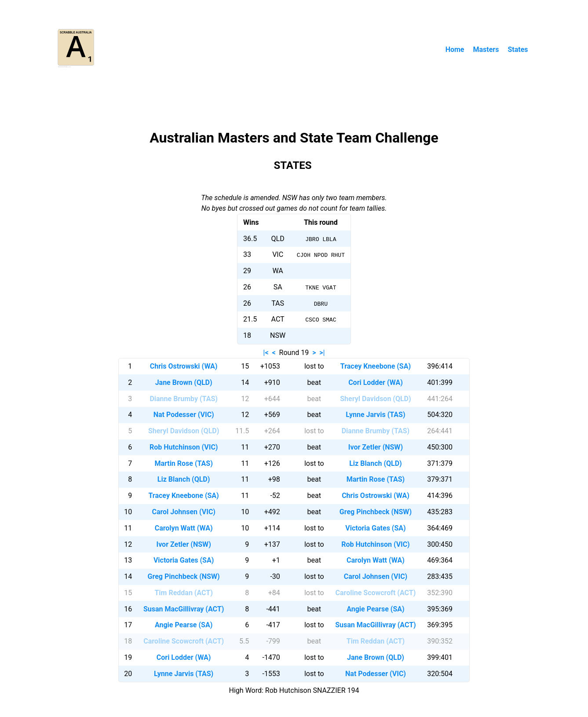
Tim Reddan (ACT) (183, 593)
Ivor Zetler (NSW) (376, 447)
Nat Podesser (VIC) (184, 415)
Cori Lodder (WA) (376, 382)
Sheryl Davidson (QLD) (375, 399)
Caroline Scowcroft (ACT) (376, 593)
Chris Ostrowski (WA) (184, 366)
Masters (486, 49)
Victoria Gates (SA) (375, 528)
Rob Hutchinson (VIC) (184, 447)
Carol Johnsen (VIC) (183, 512)
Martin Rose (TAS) (183, 463)
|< (266, 353)
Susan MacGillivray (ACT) (184, 609)
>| (322, 353)
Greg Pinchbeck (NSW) (376, 512)
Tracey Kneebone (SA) (376, 366)
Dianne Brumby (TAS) (183, 399)
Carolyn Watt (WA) (184, 528)
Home (455, 49)
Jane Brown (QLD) (184, 382)
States (518, 49)
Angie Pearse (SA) (375, 609)
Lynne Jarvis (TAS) (375, 415)
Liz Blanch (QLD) (376, 463)
